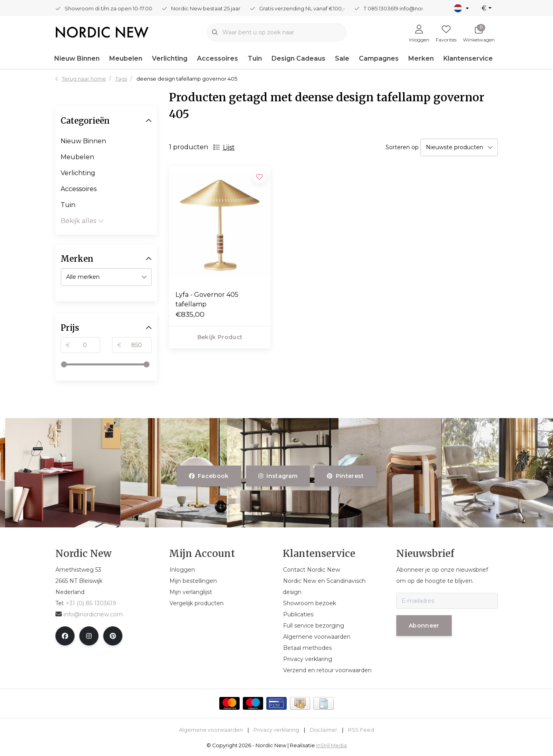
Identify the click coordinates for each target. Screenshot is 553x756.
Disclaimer (324, 730)
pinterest (345, 476)
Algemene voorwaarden (211, 730)
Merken (421, 58)
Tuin (255, 58)
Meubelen (126, 58)
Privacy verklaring (276, 730)
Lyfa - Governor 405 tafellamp (207, 299)
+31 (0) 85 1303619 (91, 603)
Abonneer (424, 626)
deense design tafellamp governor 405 (187, 79)
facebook (209, 476)
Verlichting (170, 58)
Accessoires (217, 58)
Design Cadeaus (298, 58)
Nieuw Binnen (77, 58)
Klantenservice (468, 58)
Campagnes (379, 58)
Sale (342, 58)
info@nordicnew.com (89, 614)
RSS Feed (361, 730)
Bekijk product (220, 337)
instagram (278, 476)
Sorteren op (402, 147)
